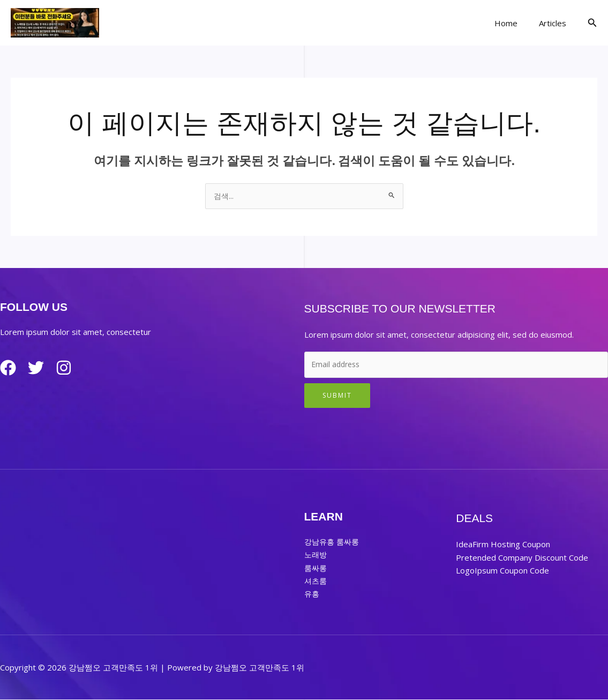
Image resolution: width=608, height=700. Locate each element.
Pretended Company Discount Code (522, 558)
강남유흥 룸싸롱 (333, 542)
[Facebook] (8, 369)
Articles (555, 23)
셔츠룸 (316, 581)
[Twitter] (40, 369)
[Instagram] (72, 369)
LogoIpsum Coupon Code (502, 571)
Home (514, 23)
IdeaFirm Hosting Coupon (503, 545)
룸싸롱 (316, 568)
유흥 (312, 594)
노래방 (316, 555)
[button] (592, 23)
